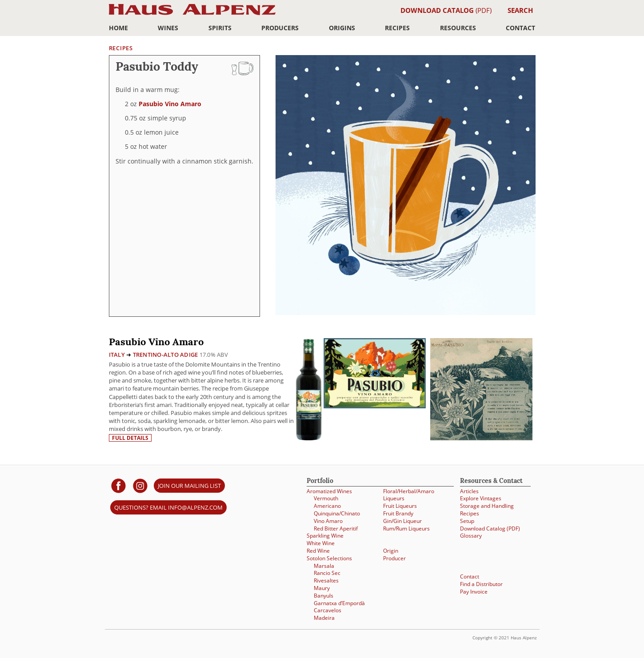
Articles (469, 491)
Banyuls (324, 596)
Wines (168, 28)
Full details (130, 438)
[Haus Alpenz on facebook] (118, 485)
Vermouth (326, 498)
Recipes (397, 28)
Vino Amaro (328, 521)
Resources (458, 28)
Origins (342, 28)
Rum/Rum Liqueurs (406, 528)
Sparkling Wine (325, 536)
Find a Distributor (481, 584)
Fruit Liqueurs (400, 506)
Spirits (220, 28)
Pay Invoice (474, 592)
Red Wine (318, 551)
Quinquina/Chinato (337, 513)
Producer (394, 558)
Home (118, 28)
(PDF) (446, 10)
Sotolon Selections (329, 558)
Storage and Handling (487, 506)
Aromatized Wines (329, 491)
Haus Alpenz (192, 14)
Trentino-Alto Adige (166, 355)
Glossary (471, 536)
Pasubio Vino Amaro (170, 104)
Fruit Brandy (398, 513)
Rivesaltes (326, 580)
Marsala (324, 566)
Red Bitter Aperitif (336, 528)
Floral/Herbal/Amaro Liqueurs (409, 495)
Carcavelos (328, 610)
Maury (322, 588)
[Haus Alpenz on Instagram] (140, 485)
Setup (467, 521)
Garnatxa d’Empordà (339, 603)
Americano (327, 506)
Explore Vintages (481, 498)
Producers (280, 28)
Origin (391, 551)
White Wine (321, 543)
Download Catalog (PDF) (490, 528)
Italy (117, 355)
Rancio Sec (327, 573)
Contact (520, 28)
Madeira (324, 618)
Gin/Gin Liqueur (402, 521)
